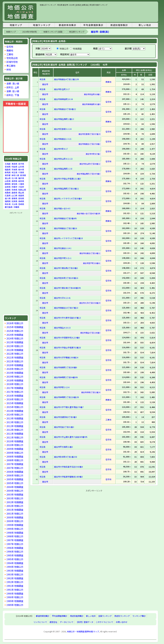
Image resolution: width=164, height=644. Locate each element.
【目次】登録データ (85, 622)
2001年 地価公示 (15, 513)
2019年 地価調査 (15, 373)
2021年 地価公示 (15, 361)
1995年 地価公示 (15, 559)
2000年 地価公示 (15, 521)
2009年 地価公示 (15, 453)
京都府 (14, 187)
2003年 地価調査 (15, 494)
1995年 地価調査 (15, 555)
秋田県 (14, 167)
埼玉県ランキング (77, 32)
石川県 (14, 178)
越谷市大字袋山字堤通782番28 (68, 347)
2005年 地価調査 (15, 479)
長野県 (14, 181)
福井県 (21, 178)
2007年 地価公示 (15, 468)
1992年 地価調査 (15, 578)
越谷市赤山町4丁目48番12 (90, 164)
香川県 (8, 198)
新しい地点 (145, 25)
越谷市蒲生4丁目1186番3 (90, 333)
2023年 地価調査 (15, 342)
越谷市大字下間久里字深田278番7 (69, 407)
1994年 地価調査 (15, 563)
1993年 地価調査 (15, 571)
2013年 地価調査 (15, 418)
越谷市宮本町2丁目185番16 (66, 278)
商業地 (10, 50)
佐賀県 (14, 201)
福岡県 (8, 201)
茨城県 (14, 169)
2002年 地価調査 (15, 502)
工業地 (10, 54)
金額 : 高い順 (13, 83)
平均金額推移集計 (93, 25)
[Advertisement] (98, 13)
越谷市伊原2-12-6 (62, 387)
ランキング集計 (139, 616)
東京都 (8, 175)
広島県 (8, 195)
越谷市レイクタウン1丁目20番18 (68, 238)
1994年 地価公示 (15, 567)
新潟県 (23, 175)
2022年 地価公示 (15, 354)
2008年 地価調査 (15, 456)
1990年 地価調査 (15, 593)
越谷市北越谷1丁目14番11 (90, 253)
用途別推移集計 (119, 25)
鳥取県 (8, 193)
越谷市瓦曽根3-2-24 (63, 129)
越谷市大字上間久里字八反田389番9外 (71, 437)
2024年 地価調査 (15, 335)
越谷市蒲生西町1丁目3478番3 (89, 174)
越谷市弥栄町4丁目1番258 (66, 457)
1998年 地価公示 (15, 536)
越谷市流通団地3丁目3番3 (65, 417)
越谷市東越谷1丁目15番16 (66, 228)
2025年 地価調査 (15, 327)
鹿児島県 (9, 207)
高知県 (21, 198)
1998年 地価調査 (15, 533)
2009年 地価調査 (15, 449)
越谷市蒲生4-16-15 (62, 328)
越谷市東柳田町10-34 (63, 99)
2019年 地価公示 (15, 376)
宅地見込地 (12, 58)
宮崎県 (21, 204)
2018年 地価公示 (15, 384)
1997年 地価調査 (15, 540)
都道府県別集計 (68, 25)
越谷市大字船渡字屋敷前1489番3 (68, 477)
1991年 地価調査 (15, 586)
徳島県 (21, 195)
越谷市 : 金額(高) (100, 32)
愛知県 (14, 184)
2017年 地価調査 (15, 388)
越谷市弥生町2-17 (62, 89)
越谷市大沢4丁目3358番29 (90, 303)
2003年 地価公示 (15, 498)
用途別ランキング (122, 616)
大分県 (14, 204)
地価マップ (16, 25)
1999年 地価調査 (15, 525)
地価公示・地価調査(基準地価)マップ (83, 632)
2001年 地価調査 (15, 510)
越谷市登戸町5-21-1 (63, 258)
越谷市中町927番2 (93, 154)
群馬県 (8, 172)
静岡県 (8, 184)
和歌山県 (22, 190)
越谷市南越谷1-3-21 (63, 139)
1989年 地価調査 (15, 601)
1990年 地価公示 (15, 597)
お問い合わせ (122, 622)
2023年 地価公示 (15, 346)
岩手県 (21, 164)
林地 (9, 69)
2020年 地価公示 (15, 369)
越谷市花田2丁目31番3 (64, 427)
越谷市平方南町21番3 (64, 447)
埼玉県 (14, 172)
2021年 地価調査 (15, 357)
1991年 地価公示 (15, 590)
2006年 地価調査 (15, 472)
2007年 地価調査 (15, 464)
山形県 (21, 167)
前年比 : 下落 (13, 95)
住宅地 (10, 47)
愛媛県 (14, 198)
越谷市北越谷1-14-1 (63, 248)
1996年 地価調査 (15, 548)
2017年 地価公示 (15, 392)
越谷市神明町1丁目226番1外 (67, 397)
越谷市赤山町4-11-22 (63, 159)
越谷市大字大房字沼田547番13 (68, 318)
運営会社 (53, 622)
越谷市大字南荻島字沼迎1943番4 (68, 467)
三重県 (21, 184)
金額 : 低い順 (13, 91)
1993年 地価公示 (15, 574)
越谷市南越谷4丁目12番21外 (67, 79)
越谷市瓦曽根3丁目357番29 (89, 134)
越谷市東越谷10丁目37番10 (66, 308)
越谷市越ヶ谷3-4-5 (62, 208)
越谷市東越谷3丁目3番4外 (65, 218)
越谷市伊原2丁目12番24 (91, 392)
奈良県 (14, 190)
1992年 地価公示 (15, 582)
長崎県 (21, 201)
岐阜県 (21, 181)
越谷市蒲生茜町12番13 (64, 119)
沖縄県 (16, 207)
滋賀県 (8, 187)
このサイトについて (104, 622)
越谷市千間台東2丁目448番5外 (68, 288)
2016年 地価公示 (15, 399)
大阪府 (21, 187)
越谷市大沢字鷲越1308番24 (66, 357)
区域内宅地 (12, 62)
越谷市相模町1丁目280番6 (66, 367)
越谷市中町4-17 (61, 149)
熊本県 (8, 204)
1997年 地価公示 (15, 544)
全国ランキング (105, 616)
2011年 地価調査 (15, 434)
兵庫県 (8, 190)
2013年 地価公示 (15, 422)
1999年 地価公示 (15, 529)
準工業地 (11, 66)
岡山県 (21, 193)
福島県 (8, 169)
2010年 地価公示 (15, 445)
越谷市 (45, 84)
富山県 (8, 178)
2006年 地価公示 (15, 475)
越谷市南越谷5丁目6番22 (65, 109)
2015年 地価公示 (15, 407)
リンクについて (40, 622)
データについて (67, 622)
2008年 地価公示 (15, 460)
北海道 (8, 164)
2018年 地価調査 (15, 380)
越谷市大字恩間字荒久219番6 (67, 338)
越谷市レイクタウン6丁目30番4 (68, 198)
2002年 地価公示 (15, 506)
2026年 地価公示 (15, 323)
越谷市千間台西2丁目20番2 (66, 268)
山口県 (14, 195)
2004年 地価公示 (15, 491)
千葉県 (21, 172)
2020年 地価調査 (15, 365)
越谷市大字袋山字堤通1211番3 (68, 179)
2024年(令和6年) (30, 32)
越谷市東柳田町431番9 (91, 104)
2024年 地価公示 (15, 338)
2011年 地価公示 (15, 437)
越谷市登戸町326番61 (92, 263)
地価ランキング (42, 25)
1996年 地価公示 (15, 551)
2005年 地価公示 (15, 483)
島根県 (14, 193)
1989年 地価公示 (15, 605)
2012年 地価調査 (15, 426)
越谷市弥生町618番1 (92, 94)
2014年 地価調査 (15, 411)
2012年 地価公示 (15, 430)
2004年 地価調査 (15, 487)
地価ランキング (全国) (53, 32)
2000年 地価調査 (15, 517)
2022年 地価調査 (15, 350)
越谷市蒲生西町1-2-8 (63, 169)
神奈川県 (15, 175)
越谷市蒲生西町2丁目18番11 (67, 189)
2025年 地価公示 (15, 331)
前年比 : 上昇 (13, 87)
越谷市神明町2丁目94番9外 (66, 377)
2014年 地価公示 (15, 414)
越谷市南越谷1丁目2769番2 (89, 144)
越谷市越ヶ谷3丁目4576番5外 (89, 213)
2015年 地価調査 (15, 403)
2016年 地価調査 (15, 396)
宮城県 (8, 167)
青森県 (14, 164)
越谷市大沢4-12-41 (62, 298)
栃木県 (21, 169)
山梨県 (8, 181)
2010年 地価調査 (15, 441)
